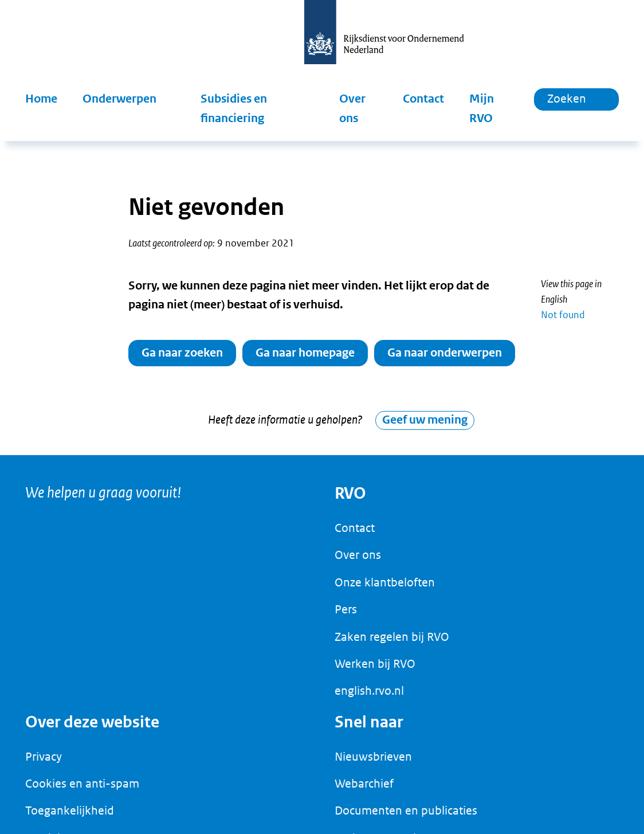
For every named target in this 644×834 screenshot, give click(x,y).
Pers (346, 616)
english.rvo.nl (369, 697)
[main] (322, 301)
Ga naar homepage (305, 353)
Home (41, 99)
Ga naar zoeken (182, 353)
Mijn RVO (482, 109)
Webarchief (364, 789)
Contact (423, 99)
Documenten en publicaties (406, 817)
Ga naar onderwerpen (445, 353)
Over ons (352, 109)
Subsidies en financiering (234, 109)
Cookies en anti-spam (82, 789)
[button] (129, 99)
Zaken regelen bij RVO (392, 643)
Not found (563, 315)
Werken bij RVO (375, 669)
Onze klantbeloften (385, 588)
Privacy (44, 762)
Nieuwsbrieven (373, 762)
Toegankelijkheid (70, 817)
